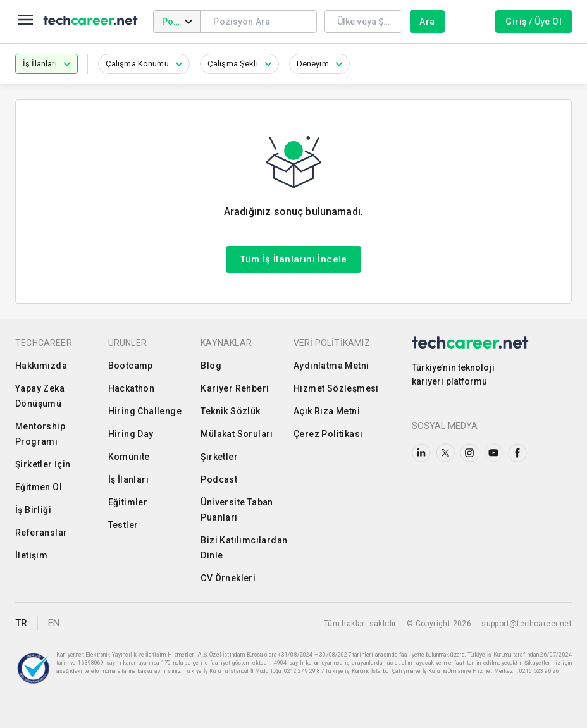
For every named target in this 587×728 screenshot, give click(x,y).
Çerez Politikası (328, 434)
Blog (211, 366)
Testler (123, 525)
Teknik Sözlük (230, 411)
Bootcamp (131, 366)
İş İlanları (128, 479)
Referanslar (41, 533)
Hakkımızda (41, 366)
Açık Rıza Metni (327, 411)
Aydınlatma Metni (331, 366)
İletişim (31, 555)
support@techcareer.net (527, 624)
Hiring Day (131, 434)
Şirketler (219, 457)
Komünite (129, 457)
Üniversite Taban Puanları (237, 510)
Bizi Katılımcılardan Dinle (244, 548)
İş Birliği (33, 510)
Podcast (219, 479)
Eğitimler (128, 502)
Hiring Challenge (145, 411)
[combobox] (258, 21)
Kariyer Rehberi (235, 388)
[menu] (25, 22)
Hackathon (132, 388)
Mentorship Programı (40, 434)
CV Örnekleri (228, 578)
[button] (46, 64)
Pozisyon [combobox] (181, 22)
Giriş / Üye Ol (534, 22)
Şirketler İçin (43, 464)
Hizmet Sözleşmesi (336, 388)
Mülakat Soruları (237, 434)
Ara (427, 22)
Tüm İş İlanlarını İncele (293, 259)
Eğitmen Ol (39, 487)
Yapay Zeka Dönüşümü (40, 396)
